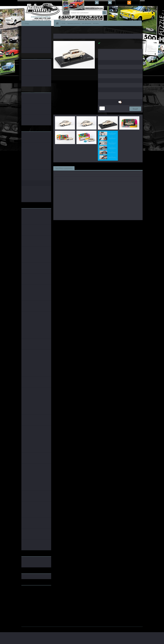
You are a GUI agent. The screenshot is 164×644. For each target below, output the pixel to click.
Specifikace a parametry (64, 168)
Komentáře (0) (101, 168)
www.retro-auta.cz (28, 590)
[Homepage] (58, 23)
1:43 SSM (112, 223)
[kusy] (102, 108)
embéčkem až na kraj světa (31, 595)
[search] (104, 13)
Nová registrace (118, 3)
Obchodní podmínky (74, 23)
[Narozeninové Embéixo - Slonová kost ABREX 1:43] (74, 42)
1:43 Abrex (121, 223)
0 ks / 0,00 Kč (137, 2)
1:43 (95, 223)
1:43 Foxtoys (103, 223)
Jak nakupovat (87, 23)
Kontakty (96, 23)
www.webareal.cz (44, 628)
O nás (63, 23)
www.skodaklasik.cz (29, 594)
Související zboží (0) (84, 168)
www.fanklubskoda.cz (30, 592)
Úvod (56, 31)
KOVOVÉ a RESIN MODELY (67, 31)
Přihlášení (103, 3)
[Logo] (36, 13)
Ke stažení (114, 168)
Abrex (90, 223)
